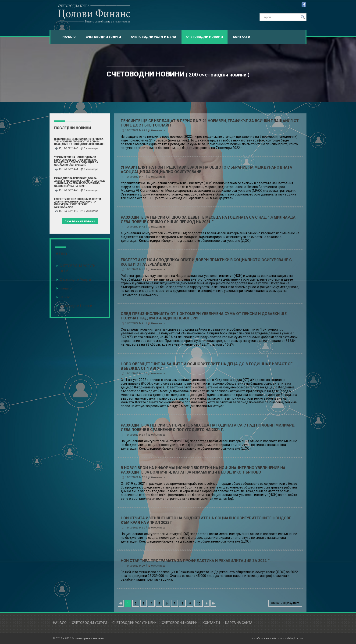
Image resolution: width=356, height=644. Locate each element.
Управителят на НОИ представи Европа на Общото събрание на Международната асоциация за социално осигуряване (76, 161)
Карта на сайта (239, 623)
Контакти (242, 37)
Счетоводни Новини (205, 37)
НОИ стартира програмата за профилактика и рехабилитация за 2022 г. (196, 561)
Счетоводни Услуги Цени (154, 37)
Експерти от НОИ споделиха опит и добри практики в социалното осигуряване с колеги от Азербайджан (78, 203)
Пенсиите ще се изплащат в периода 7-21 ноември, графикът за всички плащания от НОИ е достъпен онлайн (79, 142)
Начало (69, 37)
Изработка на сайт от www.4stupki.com (277, 638)
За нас (65, 297)
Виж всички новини (80, 221)
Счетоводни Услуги (103, 37)
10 (199, 603)
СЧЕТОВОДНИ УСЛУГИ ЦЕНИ (78, 269)
